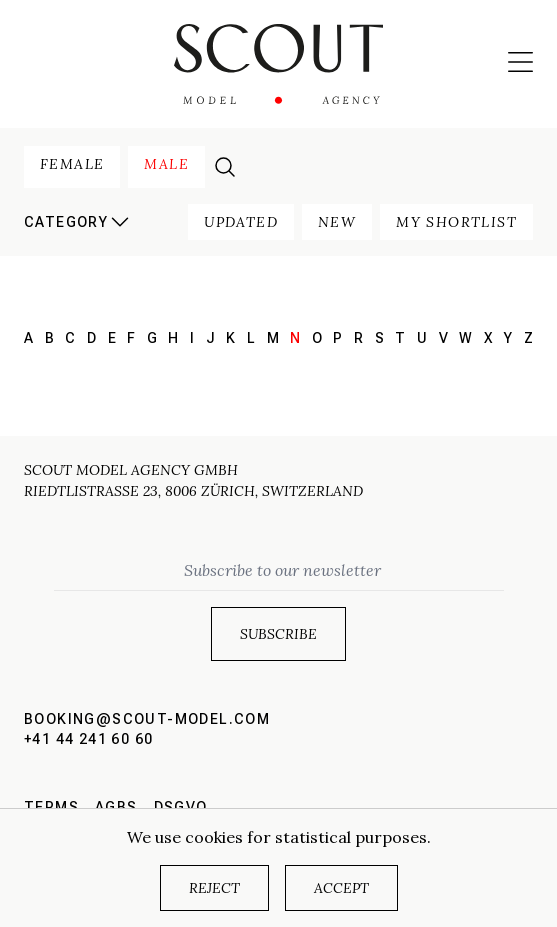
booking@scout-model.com (147, 719)
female (72, 164)
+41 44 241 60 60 (88, 739)
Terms (51, 807)
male (166, 164)
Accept (341, 888)
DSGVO (181, 807)
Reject (214, 888)
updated (241, 222)
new (337, 222)
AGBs (116, 807)
